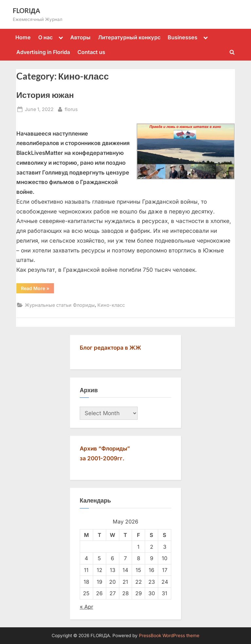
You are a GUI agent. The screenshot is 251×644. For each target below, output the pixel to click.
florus (71, 109)
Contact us (91, 52)
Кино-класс (111, 305)
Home (23, 37)
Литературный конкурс (129, 37)
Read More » (37, 289)
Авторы (80, 37)
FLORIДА (26, 10)
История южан (45, 95)
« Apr (86, 607)
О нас (45, 37)
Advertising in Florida (43, 52)
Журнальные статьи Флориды (60, 305)
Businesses (183, 37)
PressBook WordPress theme (169, 635)
